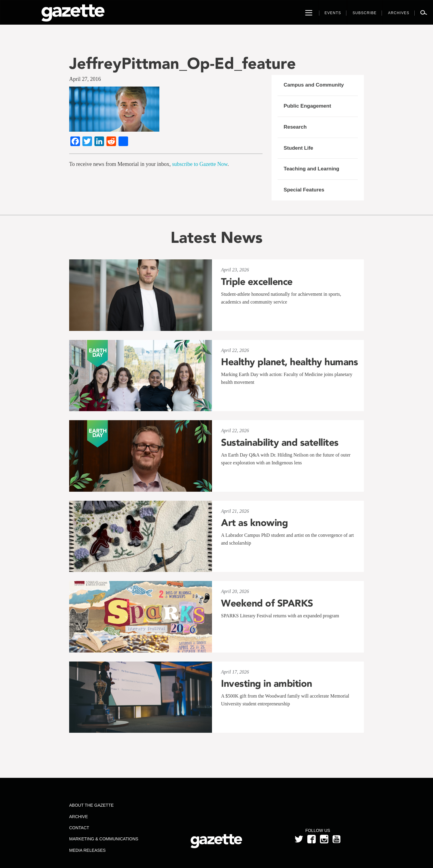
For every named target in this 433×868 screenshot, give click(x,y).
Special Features (304, 190)
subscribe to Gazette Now (200, 164)
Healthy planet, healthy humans (289, 362)
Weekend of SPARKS (267, 603)
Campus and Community (314, 85)
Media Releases (87, 850)
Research (295, 127)
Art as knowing (254, 523)
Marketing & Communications (104, 839)
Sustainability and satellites (280, 442)
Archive (78, 817)
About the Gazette (91, 805)
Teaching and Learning (311, 169)
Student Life (298, 148)
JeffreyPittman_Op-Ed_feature (183, 63)
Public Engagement (307, 106)
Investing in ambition (267, 683)
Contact (79, 828)
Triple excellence (257, 282)
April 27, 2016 (85, 79)
